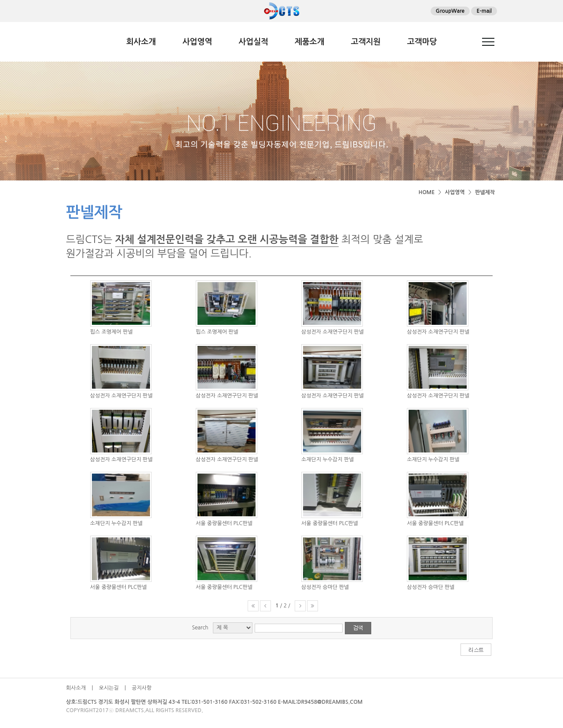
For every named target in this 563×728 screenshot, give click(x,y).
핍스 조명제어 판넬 (112, 332)
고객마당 (422, 42)
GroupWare (450, 11)
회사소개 (141, 42)
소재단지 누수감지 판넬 (328, 460)
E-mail (484, 11)
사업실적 (253, 42)
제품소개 (310, 42)
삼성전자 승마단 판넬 (325, 587)
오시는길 (109, 688)
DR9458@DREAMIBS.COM (330, 702)
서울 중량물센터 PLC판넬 (224, 523)
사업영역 (197, 42)
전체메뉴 (488, 42)
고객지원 (366, 42)
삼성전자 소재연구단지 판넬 (333, 332)
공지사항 (142, 688)
